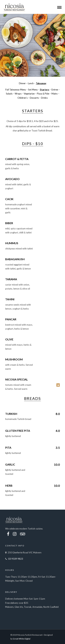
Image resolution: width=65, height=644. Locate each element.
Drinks (44, 98)
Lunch (31, 83)
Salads (9, 94)
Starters (45, 90)
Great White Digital (22, 639)
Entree (55, 90)
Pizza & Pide (43, 94)
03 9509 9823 (16, 559)
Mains (55, 94)
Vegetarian (29, 94)
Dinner (22, 83)
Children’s (23, 98)
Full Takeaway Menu (16, 90)
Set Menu (33, 90)
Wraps (18, 94)
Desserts (34, 98)
